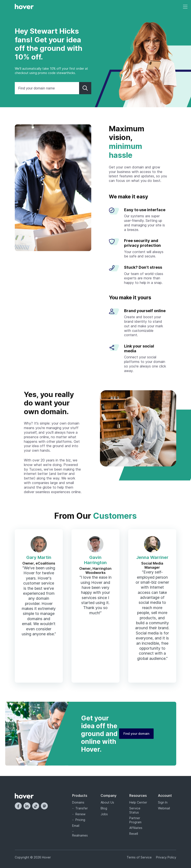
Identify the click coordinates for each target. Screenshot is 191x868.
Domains (78, 802)
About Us (107, 802)
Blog (104, 808)
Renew (80, 814)
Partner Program (135, 820)
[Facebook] (18, 806)
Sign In (163, 802)
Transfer (82, 808)
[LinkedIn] (27, 806)
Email (76, 826)
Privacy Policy (166, 857)
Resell (134, 834)
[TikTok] (36, 806)
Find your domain (136, 734)
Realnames (80, 835)
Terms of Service (139, 857)
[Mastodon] (44, 806)
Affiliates (136, 828)
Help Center (138, 802)
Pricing (80, 820)
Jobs (104, 814)
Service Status (135, 810)
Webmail (164, 808)
